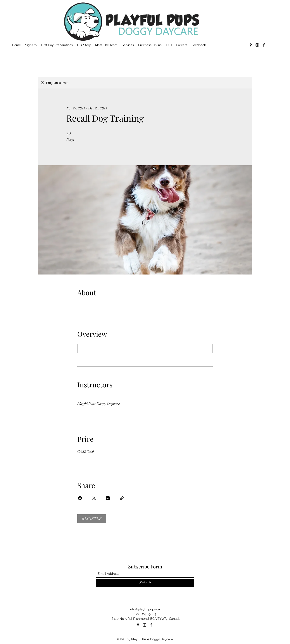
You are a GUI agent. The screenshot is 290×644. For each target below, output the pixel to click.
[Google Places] (251, 45)
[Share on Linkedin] (108, 498)
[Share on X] (94, 498)
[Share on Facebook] (80, 498)
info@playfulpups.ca (145, 609)
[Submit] (145, 583)
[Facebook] (264, 45)
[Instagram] (257, 45)
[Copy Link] (122, 498)
